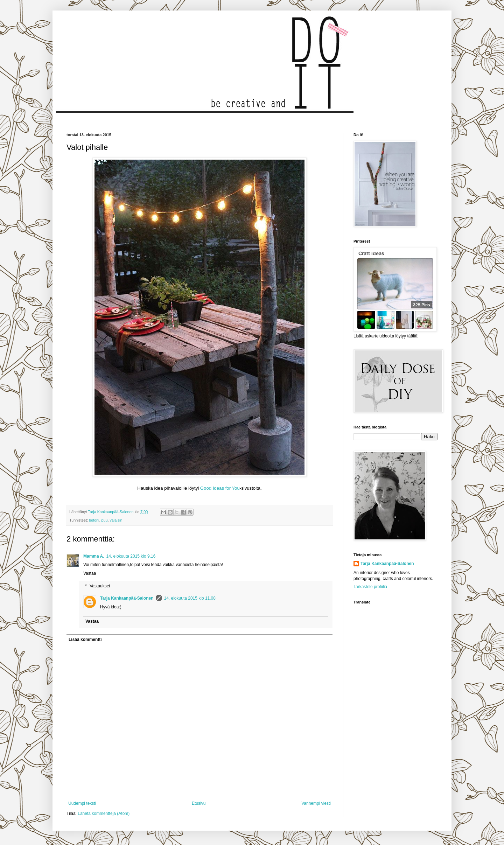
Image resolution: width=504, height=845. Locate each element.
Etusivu (199, 803)
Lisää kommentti (85, 640)
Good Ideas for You (220, 488)
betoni (94, 520)
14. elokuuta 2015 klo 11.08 (190, 598)
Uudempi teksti (82, 803)
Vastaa (90, 573)
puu (104, 520)
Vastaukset (100, 586)
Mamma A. (94, 556)
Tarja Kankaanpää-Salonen (127, 598)
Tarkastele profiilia (370, 587)
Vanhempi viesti (316, 803)
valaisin (116, 520)
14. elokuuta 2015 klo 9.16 (131, 556)
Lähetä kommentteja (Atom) (104, 813)
